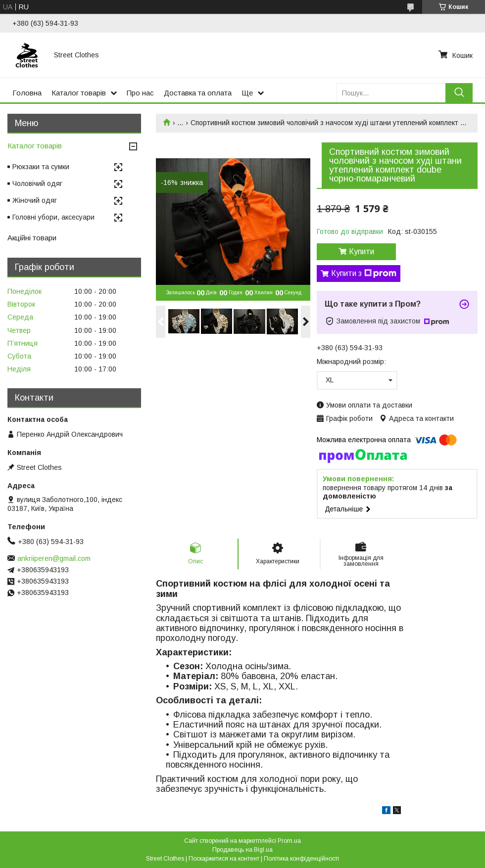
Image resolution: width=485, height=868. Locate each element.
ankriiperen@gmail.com (54, 558)
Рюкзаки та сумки (41, 167)
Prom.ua (289, 841)
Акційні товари (32, 238)
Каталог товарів (79, 93)
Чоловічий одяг (37, 183)
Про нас (140, 93)
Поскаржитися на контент (224, 859)
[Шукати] (459, 93)
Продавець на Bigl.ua (242, 850)
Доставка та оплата (198, 93)
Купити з (364, 274)
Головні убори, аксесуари (53, 217)
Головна (27, 93)
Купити (362, 251)
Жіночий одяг (35, 200)
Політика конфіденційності (301, 859)
